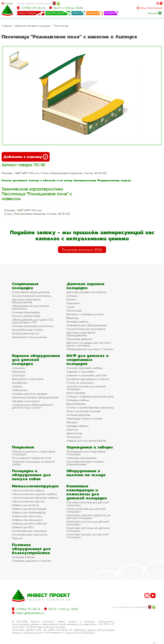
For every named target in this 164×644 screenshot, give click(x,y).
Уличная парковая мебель (84, 368)
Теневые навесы (77, 322)
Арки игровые (76, 393)
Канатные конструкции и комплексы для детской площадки (87, 492)
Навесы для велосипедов (29, 509)
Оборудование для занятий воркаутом (31, 307)
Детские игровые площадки (33, 26)
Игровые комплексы (26, 401)
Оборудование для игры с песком (90, 349)
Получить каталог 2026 (82, 250)
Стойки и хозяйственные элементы (90, 407)
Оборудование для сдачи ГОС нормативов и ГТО (33, 321)
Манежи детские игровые (30, 394)
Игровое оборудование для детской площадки (36, 360)
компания (93, 13)
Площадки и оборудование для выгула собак (31, 475)
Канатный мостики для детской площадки (88, 523)
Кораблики (20, 383)
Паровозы (19, 372)
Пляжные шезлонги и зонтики (31, 561)
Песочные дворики (79, 339)
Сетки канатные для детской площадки (86, 510)
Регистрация (155, 8)
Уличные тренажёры (26, 312)
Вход (143, 8)
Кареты (17, 386)
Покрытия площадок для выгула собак (33, 463)
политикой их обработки (80, 632)
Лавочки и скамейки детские (87, 375)
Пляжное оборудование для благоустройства (31, 549)
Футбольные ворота (25, 333)
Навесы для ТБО (23, 527)
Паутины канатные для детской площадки (88, 504)
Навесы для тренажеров (29, 512)
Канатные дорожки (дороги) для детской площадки (88, 516)
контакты (110, 13)
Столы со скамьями (80, 383)
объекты (77, 13)
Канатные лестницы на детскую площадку (88, 529)
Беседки (72, 422)
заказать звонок (55, 13)
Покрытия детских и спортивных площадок (34, 453)
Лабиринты (20, 390)
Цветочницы (74, 433)
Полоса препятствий (26, 316)
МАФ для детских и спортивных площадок (88, 360)
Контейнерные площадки (29, 531)
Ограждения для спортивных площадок (86, 453)
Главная (7, 26)
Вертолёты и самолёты (28, 379)
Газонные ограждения (82, 458)
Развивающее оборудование (87, 325)
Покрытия (23, 447)
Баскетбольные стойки (28, 330)
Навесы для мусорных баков (86, 441)
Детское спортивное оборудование (26, 301)
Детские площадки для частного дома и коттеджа (89, 344)
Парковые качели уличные (84, 418)
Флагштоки (74, 437)
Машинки (19, 368)
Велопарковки (76, 404)
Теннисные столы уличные (29, 337)
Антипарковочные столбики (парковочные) (85, 463)
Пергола (72, 430)
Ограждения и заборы (90, 447)
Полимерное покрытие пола (32, 458)
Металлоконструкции (35, 486)
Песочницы (61, 26)
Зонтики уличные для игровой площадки (86, 388)
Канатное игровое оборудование (35, 397)
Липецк (8, 3)
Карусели (73, 303)
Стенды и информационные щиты (90, 396)
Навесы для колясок (26, 505)
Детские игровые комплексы (86, 292)
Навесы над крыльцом (27, 520)
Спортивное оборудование (31, 292)
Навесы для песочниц (27, 516)
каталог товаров (27, 13)
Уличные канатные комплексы (33, 326)
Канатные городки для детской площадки (88, 536)
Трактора (19, 375)
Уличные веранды (78, 415)
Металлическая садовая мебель (34, 494)
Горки (70, 307)
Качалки (72, 296)
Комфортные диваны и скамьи (88, 379)
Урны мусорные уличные (83, 411)
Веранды (73, 318)
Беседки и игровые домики (85, 314)
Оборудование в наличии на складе (86, 473)
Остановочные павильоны (30, 534)
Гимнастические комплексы (32, 296)
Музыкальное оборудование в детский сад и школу (33, 406)
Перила (17, 538)
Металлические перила (28, 501)
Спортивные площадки (25, 286)
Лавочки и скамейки (81, 372)
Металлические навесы (28, 490)
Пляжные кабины (78, 400)
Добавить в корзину (26, 157)
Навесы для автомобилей (29, 523)
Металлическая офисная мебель (35, 498)
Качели (71, 299)
